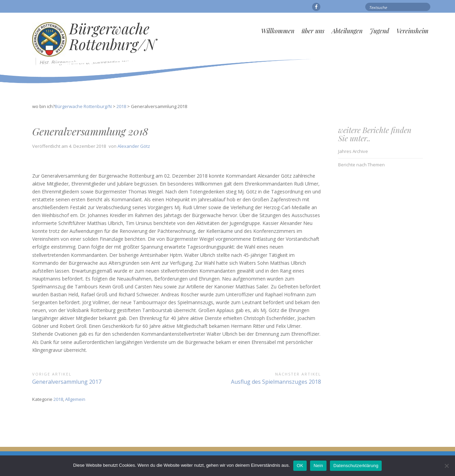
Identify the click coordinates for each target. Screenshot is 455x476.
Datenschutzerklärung (356, 466)
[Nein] (446, 466)
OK (300, 466)
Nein (318, 466)
